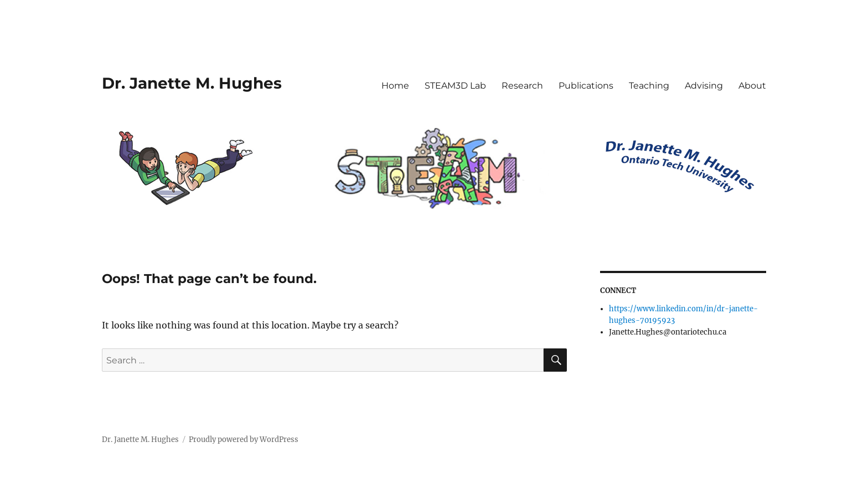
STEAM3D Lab (455, 86)
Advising (704, 86)
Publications (586, 86)
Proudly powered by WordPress (244, 440)
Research (522, 86)
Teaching (649, 86)
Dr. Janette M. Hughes (192, 83)
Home (395, 86)
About (752, 86)
